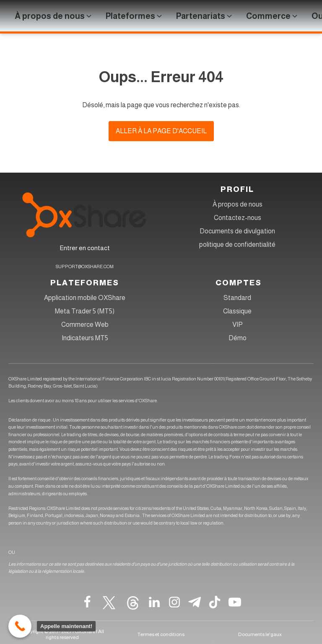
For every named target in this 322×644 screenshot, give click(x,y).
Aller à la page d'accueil (161, 131)
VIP (238, 325)
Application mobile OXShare (85, 298)
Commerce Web (85, 325)
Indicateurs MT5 (85, 338)
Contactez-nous (238, 218)
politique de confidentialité (237, 244)
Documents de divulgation (237, 231)
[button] (54, 16)
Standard (237, 298)
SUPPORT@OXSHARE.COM (85, 266)
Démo (238, 338)
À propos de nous (238, 204)
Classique (237, 311)
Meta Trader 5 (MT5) (85, 311)
